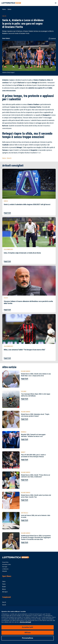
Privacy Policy (5, 562)
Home (4, 9)
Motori (4, 589)
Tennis (4, 584)
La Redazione (5, 569)
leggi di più (7, 213)
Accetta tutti (28, 627)
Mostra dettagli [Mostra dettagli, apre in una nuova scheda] (25, 622)
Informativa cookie (6, 564)
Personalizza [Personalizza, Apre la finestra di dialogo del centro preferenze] (28, 638)
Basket (4, 587)
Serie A (9, 158)
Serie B (4, 605)
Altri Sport (5, 592)
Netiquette (5, 571)
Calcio (9, 9)
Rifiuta (28, 633)
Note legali (5, 567)
